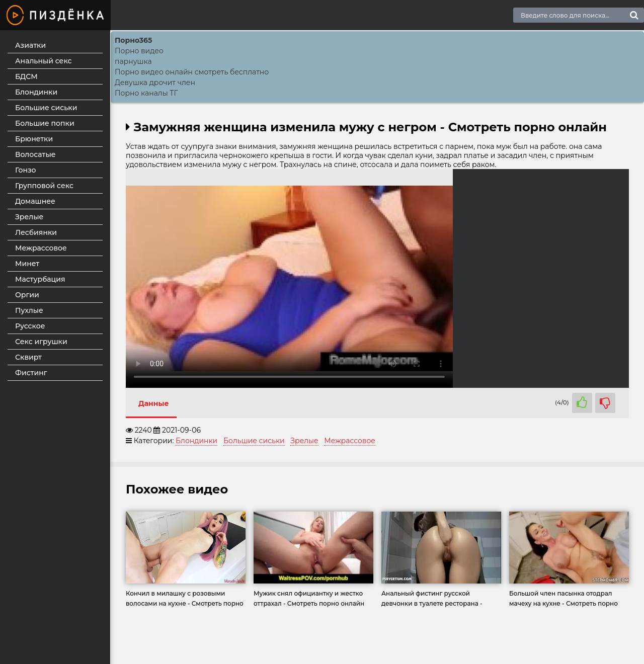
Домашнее (35, 201)
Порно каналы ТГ (146, 93)
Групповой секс (44, 186)
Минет (27, 264)
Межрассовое (41, 248)
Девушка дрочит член (155, 82)
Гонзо (26, 170)
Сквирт (28, 357)
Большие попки (45, 123)
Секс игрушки (41, 342)
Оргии (27, 295)
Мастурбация (40, 279)
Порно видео (139, 51)
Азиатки (30, 45)
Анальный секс (44, 61)
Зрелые (29, 217)
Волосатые (35, 154)
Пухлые (29, 310)
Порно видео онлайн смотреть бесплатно (192, 72)
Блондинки (36, 92)
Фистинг (31, 373)
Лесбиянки (36, 232)
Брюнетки (34, 139)
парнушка (133, 61)
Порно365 (133, 40)
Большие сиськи (46, 108)
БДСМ (26, 76)
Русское (30, 326)
